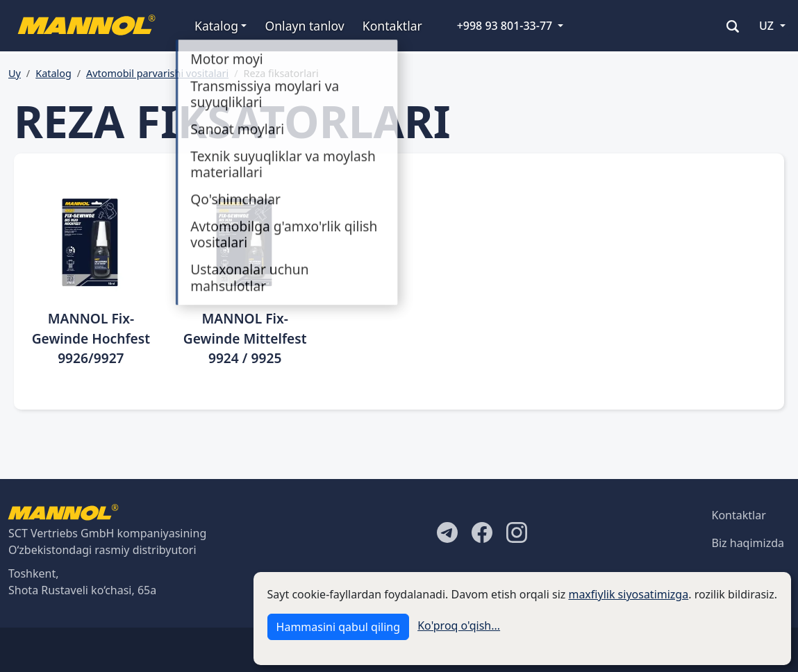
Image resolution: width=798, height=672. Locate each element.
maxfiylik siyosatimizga (628, 594)
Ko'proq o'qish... (459, 625)
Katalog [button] (216, 26)
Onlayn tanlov (304, 26)
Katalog (53, 73)
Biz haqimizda (748, 543)
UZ (766, 26)
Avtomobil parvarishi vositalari (157, 73)
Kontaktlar (392, 26)
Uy (15, 73)
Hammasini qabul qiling (338, 627)
